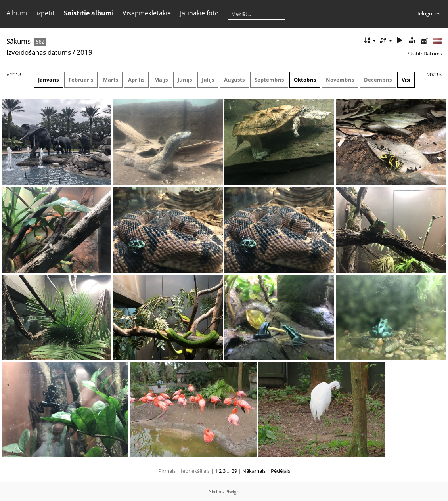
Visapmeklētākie (147, 13)
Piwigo (232, 492)
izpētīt (46, 13)
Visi (406, 80)
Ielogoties (429, 13)
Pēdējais (280, 471)
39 (234, 471)
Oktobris (305, 80)
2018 (15, 75)
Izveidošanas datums (39, 52)
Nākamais (254, 471)
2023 (433, 75)
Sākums (18, 41)
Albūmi (17, 13)
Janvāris (48, 80)
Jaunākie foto (199, 13)
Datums (433, 54)
